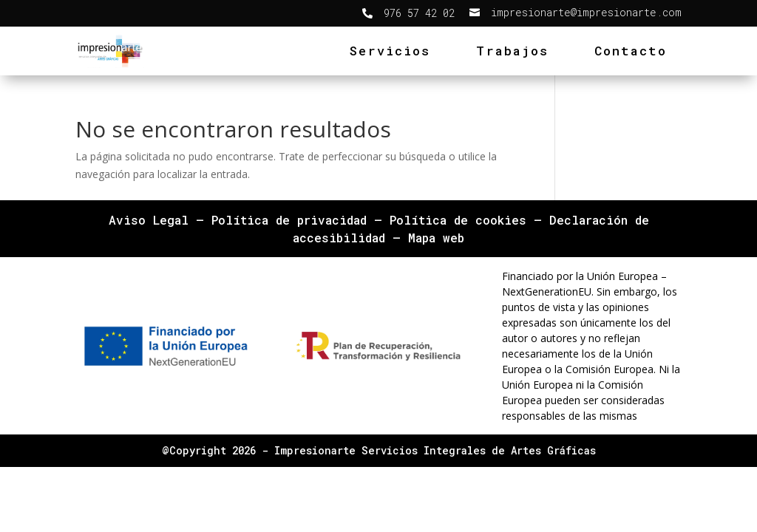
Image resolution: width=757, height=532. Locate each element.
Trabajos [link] (512, 51)
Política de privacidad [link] (289, 220)
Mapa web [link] (436, 238)
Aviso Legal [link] (149, 220)
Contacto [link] (631, 51)
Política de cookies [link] (458, 220)
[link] (408, 13)
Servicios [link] (390, 51)
